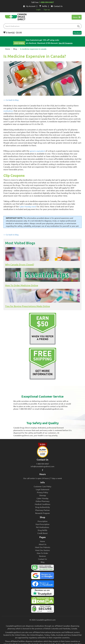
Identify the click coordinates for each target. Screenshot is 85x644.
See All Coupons (66, 43)
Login (38, 9)
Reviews (42, 556)
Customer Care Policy (42, 486)
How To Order (42, 553)
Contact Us (57, 6)
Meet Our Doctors (43, 550)
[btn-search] (78, 26)
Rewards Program (42, 513)
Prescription (43, 521)
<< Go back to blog (11, 100)
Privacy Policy (42, 492)
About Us (43, 544)
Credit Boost (42, 533)
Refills (43, 6)
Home (8, 49)
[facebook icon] (42, 470)
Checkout (77, 33)
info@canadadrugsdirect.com (42, 466)
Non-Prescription (42, 524)
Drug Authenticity (42, 507)
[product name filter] (43, 26)
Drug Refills (42, 530)
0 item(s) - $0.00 (13, 32)
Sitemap (42, 495)
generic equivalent (37, 151)
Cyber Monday (42, 498)
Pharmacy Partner (43, 510)
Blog (15, 49)
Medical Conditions (42, 504)
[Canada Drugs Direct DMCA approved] (42, 601)
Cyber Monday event (28, 206)
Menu (77, 17)
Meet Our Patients (43, 547)
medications (8, 111)
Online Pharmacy (42, 501)
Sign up (47, 9)
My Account (29, 6)
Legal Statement (43, 489)
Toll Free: (43, 2)
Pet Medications (43, 527)
